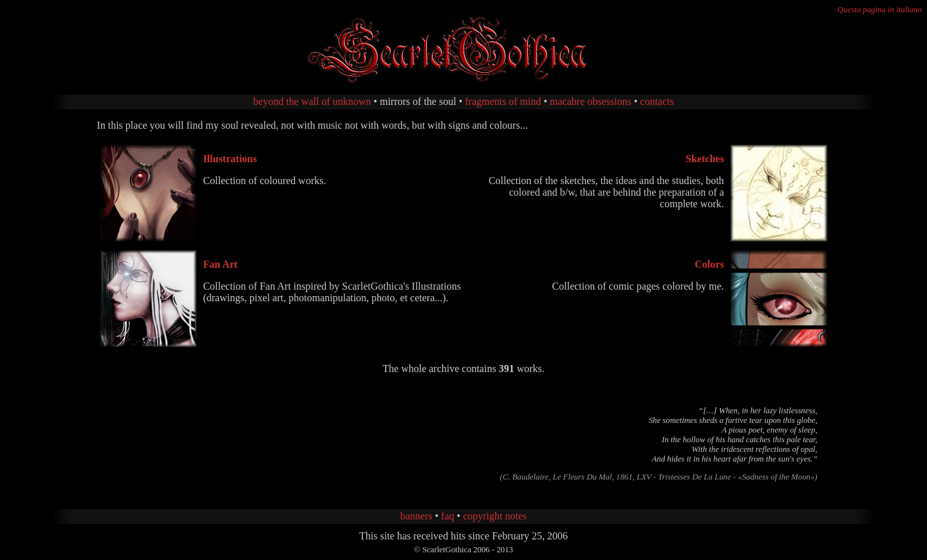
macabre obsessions (591, 101)
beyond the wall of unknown (312, 101)
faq (447, 516)
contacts (657, 101)
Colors (709, 264)
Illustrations (230, 159)
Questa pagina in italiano (880, 10)
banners (417, 516)
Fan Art (220, 264)
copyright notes (495, 516)
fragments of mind (503, 101)
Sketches (705, 159)
